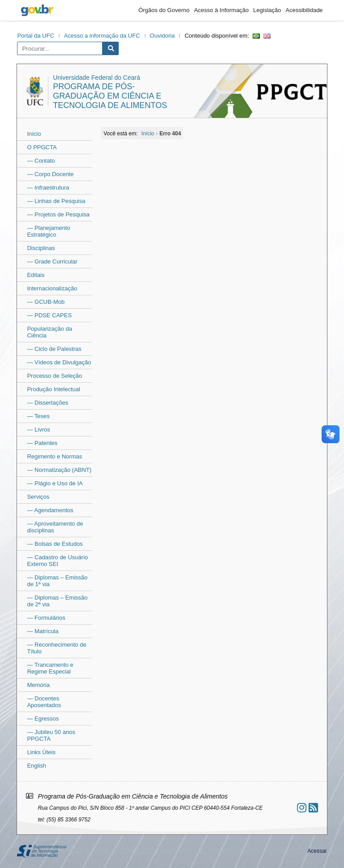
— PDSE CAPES (49, 315)
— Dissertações (47, 403)
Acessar (317, 851)
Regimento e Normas (54, 456)
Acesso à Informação (221, 10)
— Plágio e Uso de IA (55, 483)
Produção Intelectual (54, 389)
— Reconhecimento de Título (56, 648)
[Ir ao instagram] (302, 808)
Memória (38, 685)
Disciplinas (41, 248)
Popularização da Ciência (49, 332)
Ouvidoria (163, 36)
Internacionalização (52, 288)
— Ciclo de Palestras (54, 349)
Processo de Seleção (54, 376)
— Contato (41, 161)
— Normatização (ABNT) (59, 470)
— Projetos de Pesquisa (58, 214)
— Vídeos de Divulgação (59, 362)
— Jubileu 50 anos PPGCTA (51, 735)
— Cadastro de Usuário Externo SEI (57, 561)
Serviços (38, 497)
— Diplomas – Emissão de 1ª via (57, 581)
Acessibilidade (304, 10)
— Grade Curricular (52, 261)
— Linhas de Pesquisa (56, 201)
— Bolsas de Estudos (55, 544)
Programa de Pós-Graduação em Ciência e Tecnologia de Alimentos (110, 96)
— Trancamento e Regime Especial (50, 668)
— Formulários (46, 618)
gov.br (37, 10)
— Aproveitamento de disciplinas (55, 527)
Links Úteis (41, 752)
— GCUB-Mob (46, 302)
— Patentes (42, 443)
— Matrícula (43, 631)
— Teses (38, 416)
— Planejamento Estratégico (48, 231)
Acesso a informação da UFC (102, 36)
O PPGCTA (42, 147)
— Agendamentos (50, 510)
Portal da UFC (35, 36)
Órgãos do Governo (164, 10)
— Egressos (43, 719)
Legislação (267, 10)
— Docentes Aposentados (44, 702)
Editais (36, 275)
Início (34, 134)
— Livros (38, 430)
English (37, 766)
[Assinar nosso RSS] (313, 808)
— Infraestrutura (48, 188)
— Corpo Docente (50, 174)
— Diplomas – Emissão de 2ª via (57, 601)
